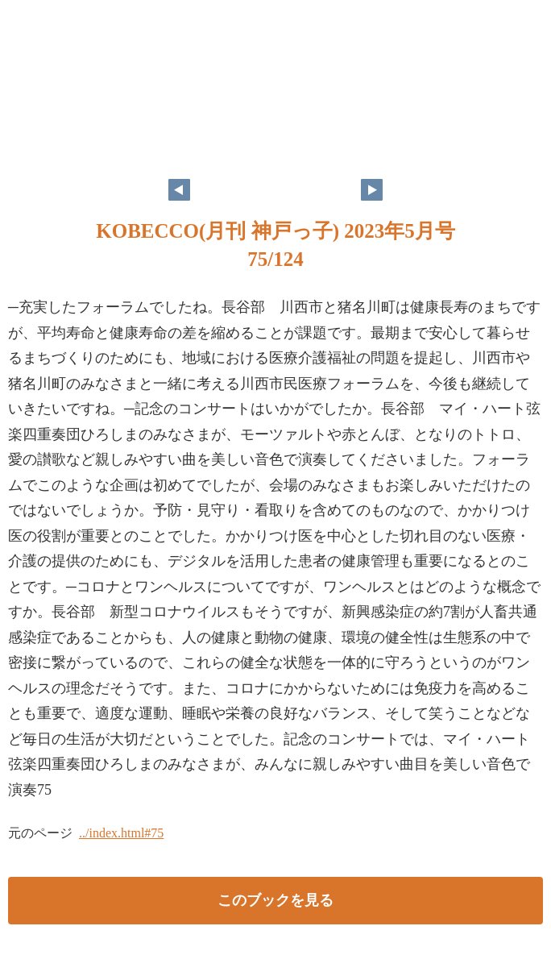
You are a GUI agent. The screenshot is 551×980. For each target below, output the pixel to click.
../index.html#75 (121, 833)
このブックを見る (275, 900)
